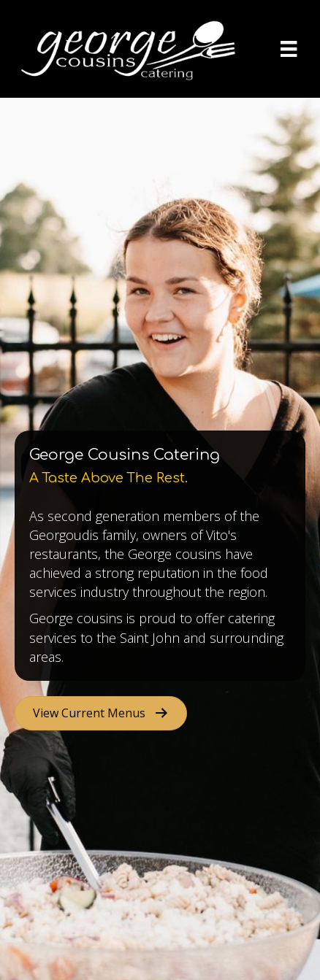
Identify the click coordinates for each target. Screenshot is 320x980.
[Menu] (289, 49)
